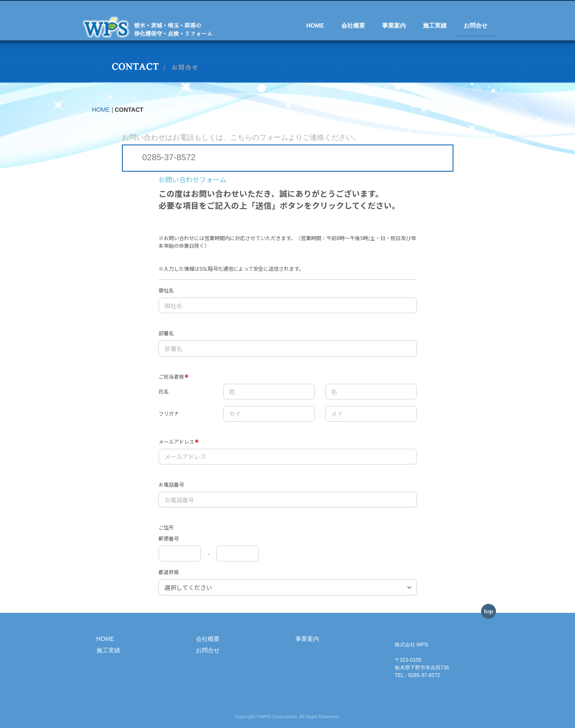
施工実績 (435, 25)
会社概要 (353, 25)
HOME (315, 25)
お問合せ (476, 25)
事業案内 (394, 25)
